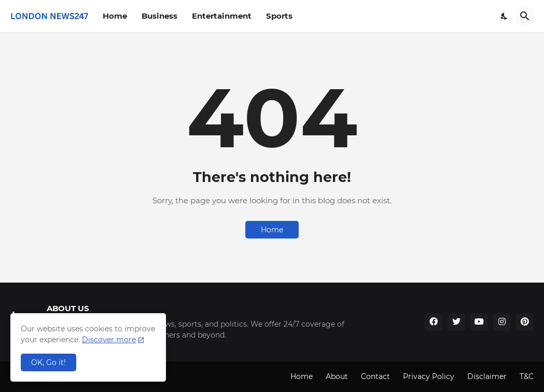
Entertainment (222, 16)
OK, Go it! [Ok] (48, 362)
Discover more (109, 340)
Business (159, 16)
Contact (375, 376)
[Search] (525, 16)
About (337, 376)
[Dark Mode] (505, 16)
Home (115, 16)
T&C (527, 376)
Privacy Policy (429, 376)
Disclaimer (487, 376)
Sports (279, 16)
